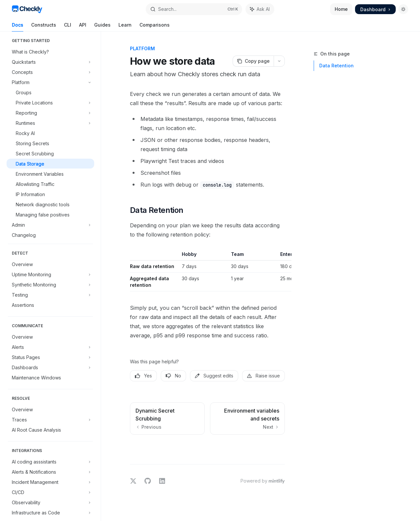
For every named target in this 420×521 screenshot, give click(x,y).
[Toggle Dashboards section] (50, 367)
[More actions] (279, 61)
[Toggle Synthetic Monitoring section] (50, 284)
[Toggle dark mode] (403, 9)
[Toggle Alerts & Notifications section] (50, 472)
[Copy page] (253, 61)
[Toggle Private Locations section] (50, 102)
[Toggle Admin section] (50, 225)
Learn (125, 27)
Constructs (44, 27)
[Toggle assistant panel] (260, 9)
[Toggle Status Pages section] (50, 357)
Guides (102, 27)
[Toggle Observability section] (50, 502)
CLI (68, 27)
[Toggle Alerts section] (50, 347)
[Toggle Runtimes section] (50, 123)
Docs (18, 27)
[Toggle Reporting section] (50, 113)
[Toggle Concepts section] (50, 72)
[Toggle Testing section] (50, 295)
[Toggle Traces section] (50, 419)
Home (341, 9)
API (83, 27)
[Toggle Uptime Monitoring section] (50, 274)
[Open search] (194, 9)
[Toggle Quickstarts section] (50, 62)
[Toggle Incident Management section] (50, 482)
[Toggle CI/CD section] (50, 492)
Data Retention (336, 66)
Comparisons (155, 27)
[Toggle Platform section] (50, 82)
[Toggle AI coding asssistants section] (50, 462)
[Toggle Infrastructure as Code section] (50, 512)
